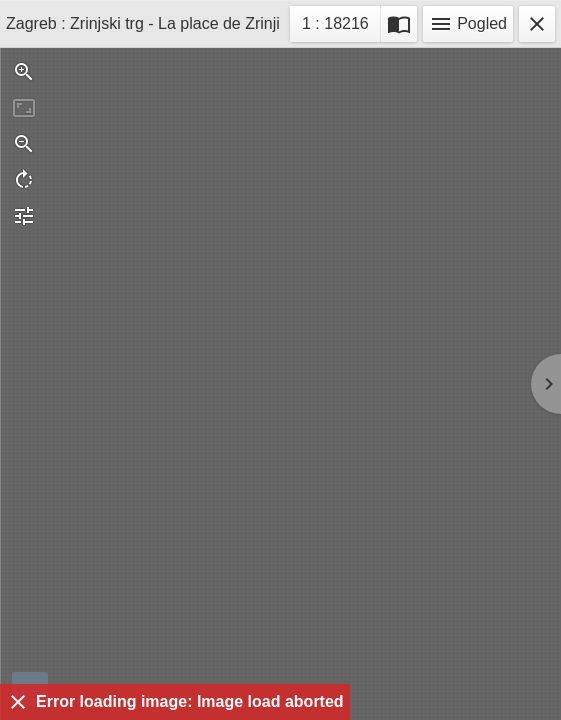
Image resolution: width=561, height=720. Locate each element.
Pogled (468, 24)
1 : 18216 (335, 26)
